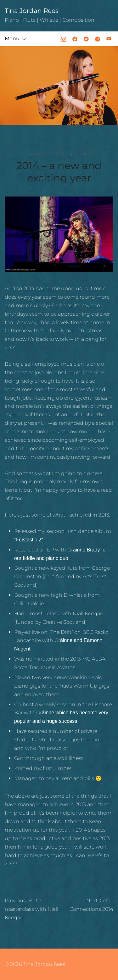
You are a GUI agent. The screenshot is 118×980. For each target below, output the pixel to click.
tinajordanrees (78, 153)
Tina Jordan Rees (32, 11)
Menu (12, 39)
